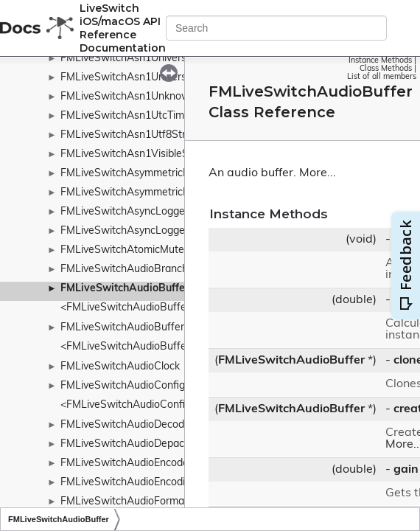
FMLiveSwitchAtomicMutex (125, 250)
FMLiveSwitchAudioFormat (124, 502)
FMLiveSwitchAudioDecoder (127, 425)
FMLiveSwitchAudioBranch (124, 270)
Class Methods (386, 69)
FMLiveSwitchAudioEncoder (126, 464)
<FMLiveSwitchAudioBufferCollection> (151, 347)
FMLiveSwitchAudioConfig (123, 386)
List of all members (382, 77)
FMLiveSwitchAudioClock (120, 367)
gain (406, 470)
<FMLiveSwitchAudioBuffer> (128, 308)
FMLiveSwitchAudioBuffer (125, 289)
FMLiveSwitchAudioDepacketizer (138, 444)
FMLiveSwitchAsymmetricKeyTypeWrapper (162, 193)
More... (318, 173)
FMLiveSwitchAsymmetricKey (130, 174)
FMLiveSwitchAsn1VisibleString (135, 155)
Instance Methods (380, 61)
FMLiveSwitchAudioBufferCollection (146, 328)
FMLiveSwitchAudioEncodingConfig (144, 483)
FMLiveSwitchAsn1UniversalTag (136, 78)
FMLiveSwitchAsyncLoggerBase (137, 231)
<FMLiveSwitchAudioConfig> (129, 405)
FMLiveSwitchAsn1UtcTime (125, 116)
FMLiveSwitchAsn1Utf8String (130, 135)
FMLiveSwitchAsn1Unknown (128, 97)
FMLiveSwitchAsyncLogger (125, 212)
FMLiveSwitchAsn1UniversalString (141, 59)
